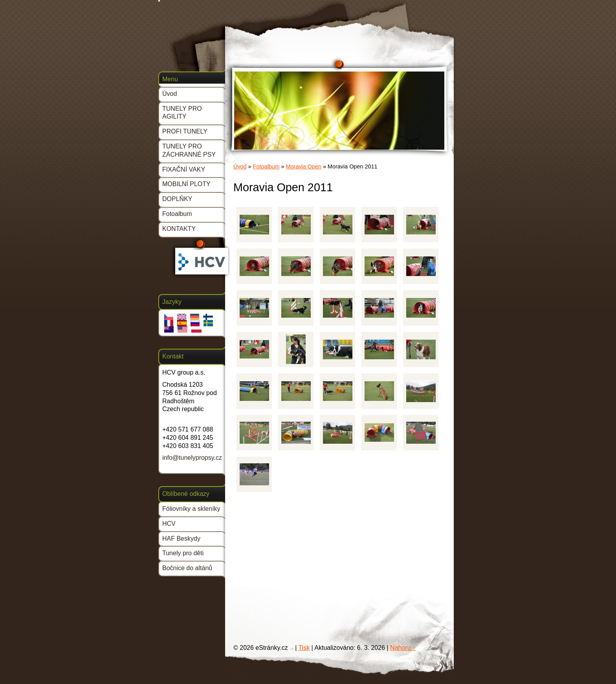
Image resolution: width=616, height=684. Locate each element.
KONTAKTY (179, 229)
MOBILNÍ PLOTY (186, 184)
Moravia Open (304, 166)
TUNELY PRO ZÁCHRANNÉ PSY (189, 150)
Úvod (240, 166)
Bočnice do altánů (187, 568)
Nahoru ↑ (403, 648)
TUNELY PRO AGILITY (182, 113)
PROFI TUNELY (185, 131)
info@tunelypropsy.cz (192, 458)
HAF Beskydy (181, 539)
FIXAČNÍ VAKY (184, 169)
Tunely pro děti (183, 553)
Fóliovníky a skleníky (191, 509)
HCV (169, 524)
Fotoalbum (266, 166)
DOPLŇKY (177, 199)
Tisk (304, 648)
